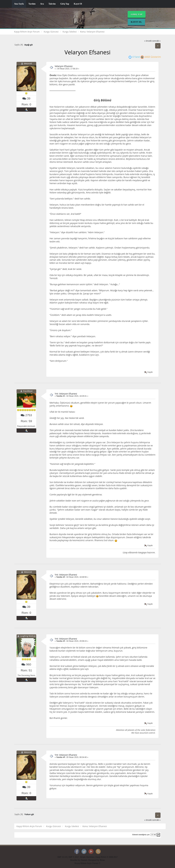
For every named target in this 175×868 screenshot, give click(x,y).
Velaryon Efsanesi (64, 66)
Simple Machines (87, 857)
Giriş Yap (65, 4)
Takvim (52, 4)
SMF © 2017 (74, 857)
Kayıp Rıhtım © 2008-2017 (107, 857)
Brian (102, 860)
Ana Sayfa (19, 4)
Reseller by (75, 860)
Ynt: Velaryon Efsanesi (66, 394)
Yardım (32, 4)
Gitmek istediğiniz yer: (141, 835)
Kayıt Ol (78, 4)
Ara (42, 4)
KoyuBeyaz (28, 391)
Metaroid (28, 63)
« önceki (148, 41)
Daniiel (84, 860)
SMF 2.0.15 (62, 857)
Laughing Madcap (28, 636)
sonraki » (156, 41)
